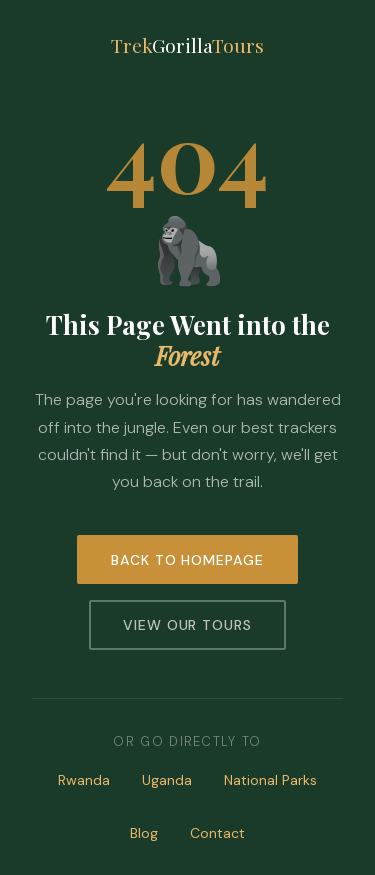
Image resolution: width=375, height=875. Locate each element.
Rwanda (84, 780)
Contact (217, 833)
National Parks (270, 780)
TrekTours (187, 45)
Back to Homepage (188, 560)
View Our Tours (188, 625)
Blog (144, 833)
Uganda (167, 780)
